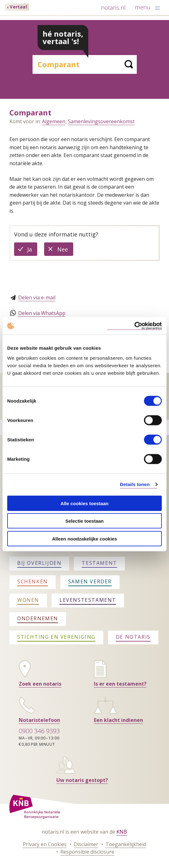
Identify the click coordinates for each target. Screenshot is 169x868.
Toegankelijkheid (126, 844)
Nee (65, 251)
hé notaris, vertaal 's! (63, 37)
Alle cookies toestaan (84, 503)
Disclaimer (86, 844)
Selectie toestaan (85, 521)
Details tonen (135, 484)
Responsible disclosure (87, 852)
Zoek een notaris (40, 684)
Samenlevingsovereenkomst (101, 121)
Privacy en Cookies (45, 844)
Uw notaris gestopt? (82, 780)
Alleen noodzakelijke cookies (84, 538)
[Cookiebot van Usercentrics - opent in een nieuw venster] (134, 326)
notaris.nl (113, 7)
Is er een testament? (120, 684)
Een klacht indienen (118, 720)
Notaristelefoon (39, 720)
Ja (32, 251)
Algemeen (54, 121)
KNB (122, 832)
